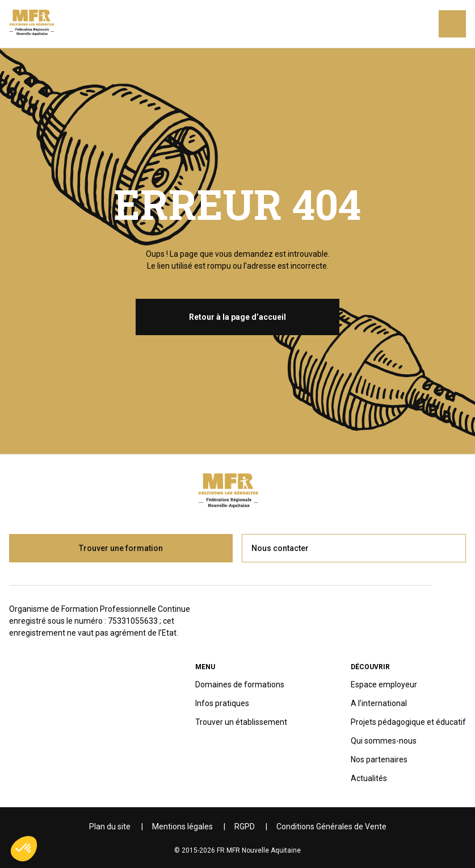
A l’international (379, 703)
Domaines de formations (240, 685)
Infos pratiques (222, 703)
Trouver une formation (121, 548)
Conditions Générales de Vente (331, 827)
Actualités (369, 778)
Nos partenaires (379, 759)
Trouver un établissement (241, 722)
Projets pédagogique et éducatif (408, 722)
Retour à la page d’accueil (237, 317)
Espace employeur (384, 685)
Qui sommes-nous (384, 741)
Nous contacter (280, 548)
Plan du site (110, 827)
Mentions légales (182, 827)
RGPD (245, 827)
